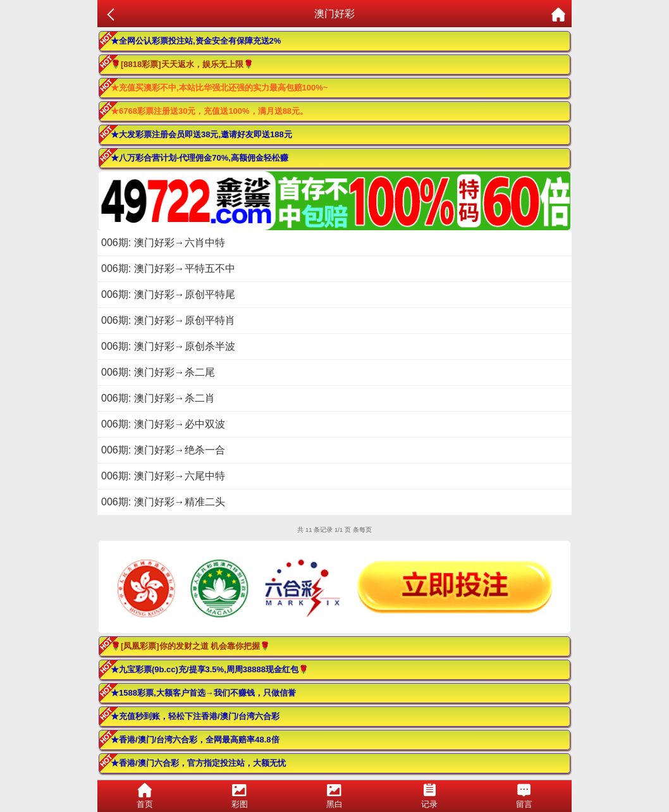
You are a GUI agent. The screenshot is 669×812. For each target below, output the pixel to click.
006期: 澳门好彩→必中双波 (163, 424)
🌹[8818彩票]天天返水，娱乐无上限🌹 (182, 64)
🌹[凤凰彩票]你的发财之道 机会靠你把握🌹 (190, 646)
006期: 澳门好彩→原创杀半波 (168, 346)
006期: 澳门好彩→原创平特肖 (168, 320)
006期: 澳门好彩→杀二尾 (158, 372)
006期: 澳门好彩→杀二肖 (158, 398)
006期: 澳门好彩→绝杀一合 (163, 450)
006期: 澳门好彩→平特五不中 (168, 268)
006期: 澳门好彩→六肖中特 (163, 243)
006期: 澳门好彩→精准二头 (163, 502)
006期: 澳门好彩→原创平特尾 (168, 294)
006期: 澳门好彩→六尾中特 (163, 476)
